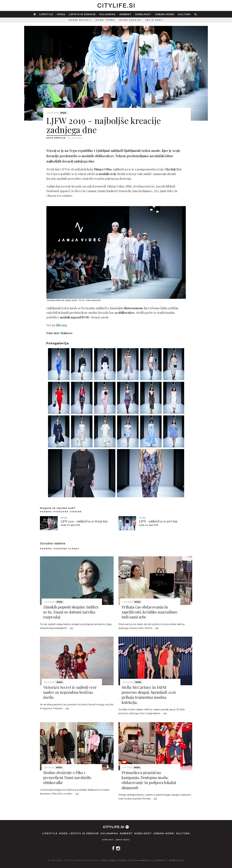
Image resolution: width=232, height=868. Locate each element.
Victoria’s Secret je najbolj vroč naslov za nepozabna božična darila (70, 692)
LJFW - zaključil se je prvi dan (158, 521)
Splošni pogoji (109, 860)
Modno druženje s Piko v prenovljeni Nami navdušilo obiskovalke (67, 777)
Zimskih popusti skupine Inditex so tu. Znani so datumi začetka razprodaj (71, 612)
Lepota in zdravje (82, 14)
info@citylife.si (176, 860)
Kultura (184, 14)
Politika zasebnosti (140, 860)
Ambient (125, 14)
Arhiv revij (123, 840)
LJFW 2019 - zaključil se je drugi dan (84, 521)
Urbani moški (165, 14)
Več (72, 628)
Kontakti (108, 840)
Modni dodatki (130, 20)
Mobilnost (143, 14)
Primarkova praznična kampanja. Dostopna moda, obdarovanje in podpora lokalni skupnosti (149, 780)
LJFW (64, 169)
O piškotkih (159, 860)
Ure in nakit (154, 20)
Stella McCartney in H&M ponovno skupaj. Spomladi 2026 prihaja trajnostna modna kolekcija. (149, 695)
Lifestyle (46, 14)
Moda (61, 14)
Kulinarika (108, 14)
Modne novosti (80, 20)
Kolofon (123, 860)
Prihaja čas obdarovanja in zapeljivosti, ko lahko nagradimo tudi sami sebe (149, 612)
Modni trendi (105, 20)
